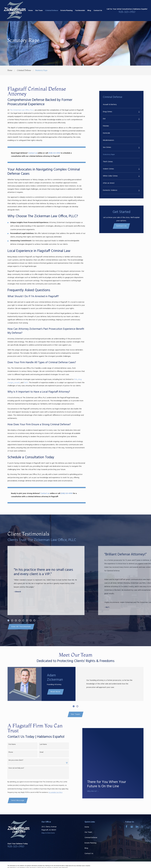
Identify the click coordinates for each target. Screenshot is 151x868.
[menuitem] (121, 105)
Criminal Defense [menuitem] (52, 11)
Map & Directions (48, 833)
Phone (7, 752)
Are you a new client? (13, 760)
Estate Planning (90, 843)
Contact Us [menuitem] (98, 11)
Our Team (75, 714)
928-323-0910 (127, 12)
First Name (9, 744)
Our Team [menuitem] (39, 11)
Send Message (14, 800)
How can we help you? (13, 768)
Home (87, 827)
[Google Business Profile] (132, 827)
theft (26, 383)
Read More (52, 692)
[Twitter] (142, 827)
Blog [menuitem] (89, 11)
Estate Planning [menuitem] (67, 11)
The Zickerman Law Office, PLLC (22, 110)
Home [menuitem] (31, 11)
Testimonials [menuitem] (80, 11)
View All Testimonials (21, 627)
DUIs (76, 379)
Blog (86, 848)
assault (17, 383)
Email (38, 752)
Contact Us (121, 226)
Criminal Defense (91, 838)
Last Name (40, 744)
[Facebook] (127, 827)
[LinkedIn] (137, 827)
